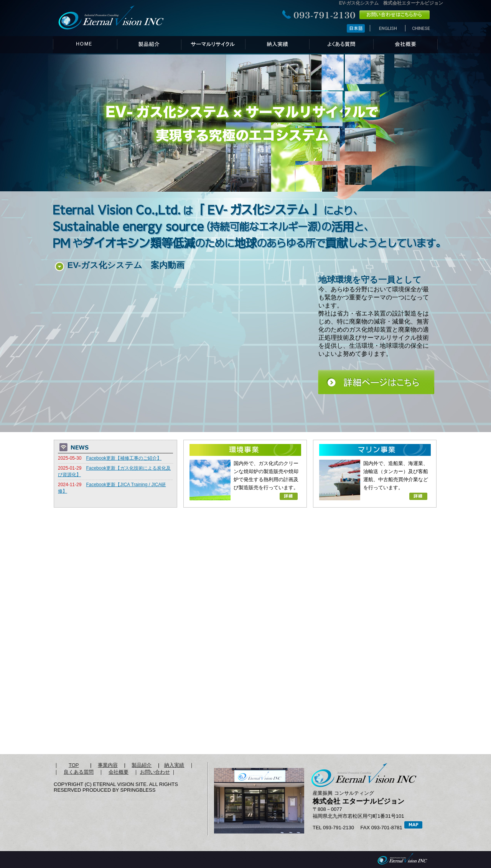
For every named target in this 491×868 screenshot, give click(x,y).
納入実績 (174, 765)
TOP (74, 765)
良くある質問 (79, 772)
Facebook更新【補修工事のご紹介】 (124, 458)
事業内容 (108, 765)
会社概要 (119, 772)
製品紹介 (142, 765)
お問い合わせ (155, 772)
